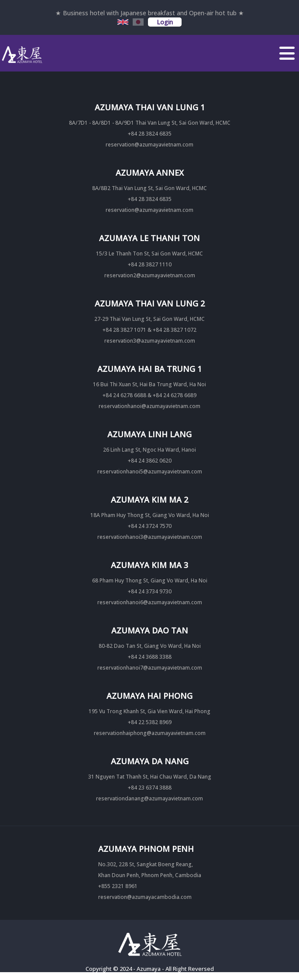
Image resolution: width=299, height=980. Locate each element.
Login (165, 22)
